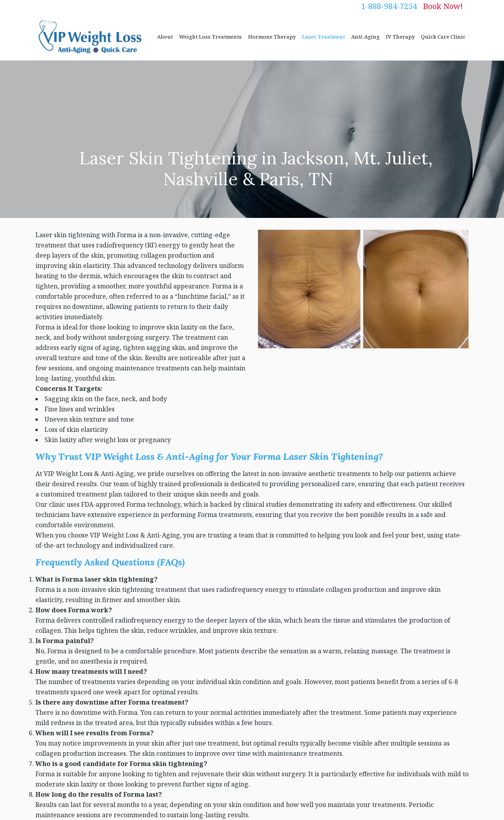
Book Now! (443, 6)
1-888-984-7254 (389, 6)
